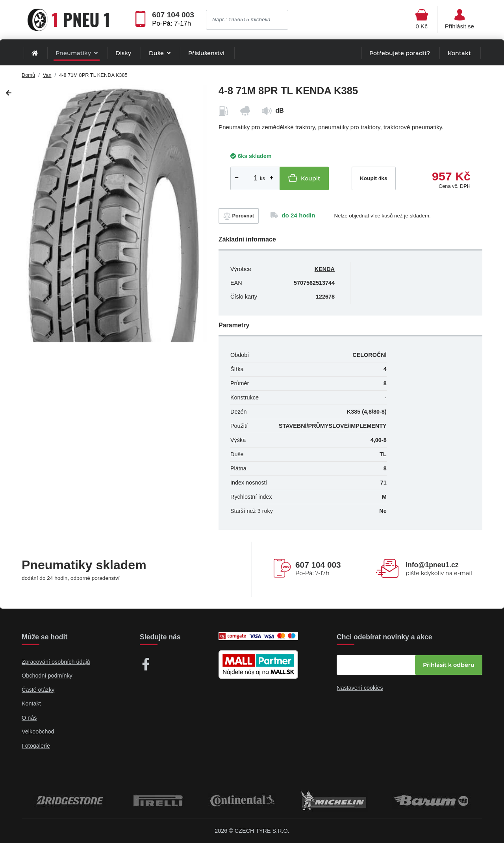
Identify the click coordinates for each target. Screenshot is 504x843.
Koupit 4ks (374, 178)
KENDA (325, 269)
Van (47, 75)
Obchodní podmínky (47, 676)
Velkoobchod (38, 732)
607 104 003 (173, 15)
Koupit (304, 178)
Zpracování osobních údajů (56, 662)
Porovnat (239, 216)
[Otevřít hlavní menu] (422, 20)
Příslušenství (206, 53)
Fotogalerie (36, 746)
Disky (123, 53)
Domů (28, 75)
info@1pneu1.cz (432, 565)
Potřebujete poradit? (400, 53)
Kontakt (459, 53)
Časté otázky (38, 690)
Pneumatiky (74, 53)
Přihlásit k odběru (449, 665)
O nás (29, 718)
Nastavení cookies (360, 688)
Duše (157, 53)
